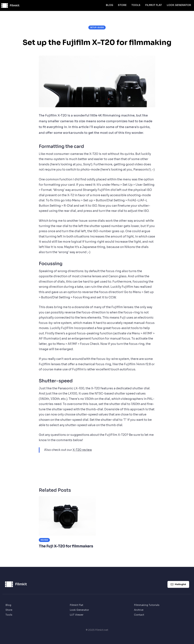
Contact (139, 615)
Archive (139, 610)
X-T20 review (82, 450)
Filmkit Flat (154, 5)
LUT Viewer (77, 615)
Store (122, 5)
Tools (136, 5)
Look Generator (179, 5)
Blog (109, 5)
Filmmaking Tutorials (147, 605)
